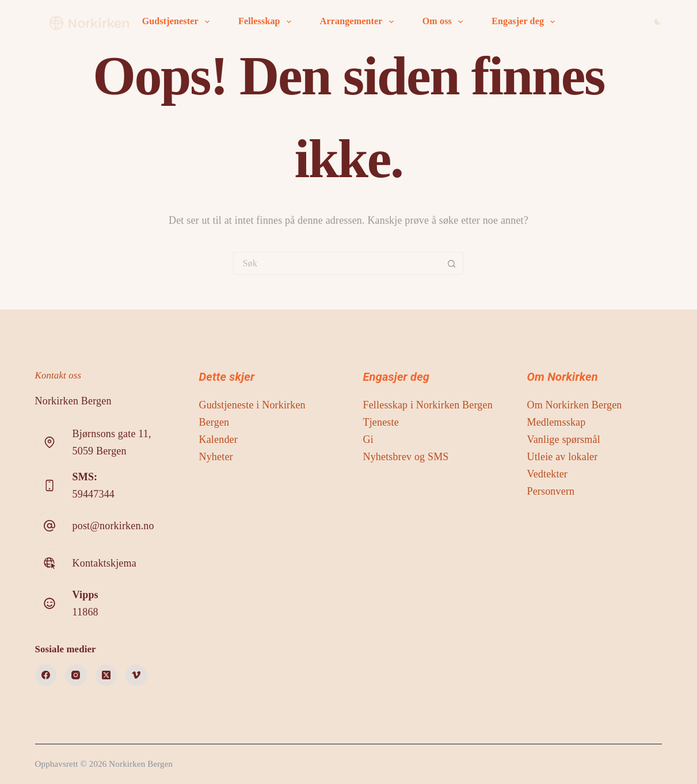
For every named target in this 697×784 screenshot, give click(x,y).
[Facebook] (46, 675)
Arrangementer (359, 22)
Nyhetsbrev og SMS (405, 457)
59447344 (94, 494)
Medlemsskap (556, 422)
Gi (368, 439)
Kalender (218, 439)
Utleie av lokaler (562, 457)
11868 (85, 612)
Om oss (445, 22)
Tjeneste (380, 422)
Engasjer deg (525, 22)
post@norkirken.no (113, 526)
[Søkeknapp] (452, 263)
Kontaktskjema (104, 563)
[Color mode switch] (658, 22)
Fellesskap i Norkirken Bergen (427, 405)
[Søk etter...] (337, 263)
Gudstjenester (178, 22)
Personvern (551, 491)
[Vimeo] (136, 675)
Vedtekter (547, 474)
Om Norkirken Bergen (574, 405)
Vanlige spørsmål (563, 439)
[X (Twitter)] (106, 675)
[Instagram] (76, 675)
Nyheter (216, 457)
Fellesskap (267, 22)
